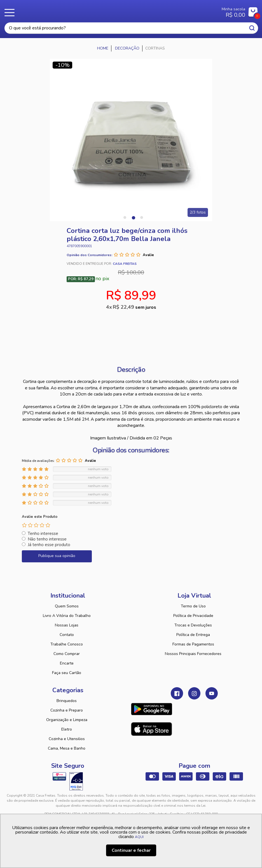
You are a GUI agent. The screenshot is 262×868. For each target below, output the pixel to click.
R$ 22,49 (134, 307)
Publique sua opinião (57, 556)
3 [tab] (142, 217)
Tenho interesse (43, 534)
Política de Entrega (193, 635)
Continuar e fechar (131, 850)
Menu (11, 13)
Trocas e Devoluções (193, 625)
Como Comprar (67, 654)
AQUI (139, 837)
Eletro (67, 729)
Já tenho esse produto (49, 545)
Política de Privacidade (193, 616)
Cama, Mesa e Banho (67, 748)
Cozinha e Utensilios (67, 739)
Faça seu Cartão (67, 673)
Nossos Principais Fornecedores (193, 654)
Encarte (67, 663)
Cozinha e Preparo (67, 710)
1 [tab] (125, 217)
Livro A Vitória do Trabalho (67, 616)
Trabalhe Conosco (67, 644)
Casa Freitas (114, 11)
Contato (67, 635)
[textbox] (131, 28)
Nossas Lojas (67, 625)
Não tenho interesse (47, 539)
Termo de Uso (193, 606)
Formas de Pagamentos (193, 644)
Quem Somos (67, 606)
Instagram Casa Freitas (194, 693)
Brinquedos (67, 701)
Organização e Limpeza (67, 720)
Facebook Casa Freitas (177, 693)
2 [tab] (133, 217)
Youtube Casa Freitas (212, 693)
